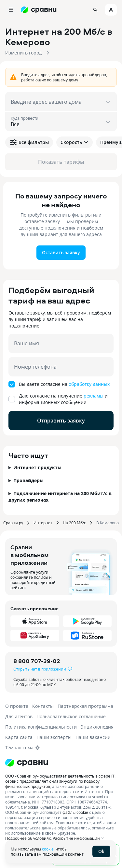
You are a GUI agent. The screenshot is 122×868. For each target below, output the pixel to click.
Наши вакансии (93, 737)
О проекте (17, 706)
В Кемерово (108, 523)
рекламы (94, 396)
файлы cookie (75, 812)
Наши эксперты (54, 737)
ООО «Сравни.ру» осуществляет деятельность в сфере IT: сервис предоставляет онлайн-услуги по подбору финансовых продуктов (60, 781)
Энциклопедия (97, 727)
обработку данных (89, 384)
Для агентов (19, 716)
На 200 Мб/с (74, 523)
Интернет (43, 523)
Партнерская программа (85, 706)
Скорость (75, 142)
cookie (48, 849)
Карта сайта (19, 737)
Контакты (43, 706)
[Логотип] (27, 763)
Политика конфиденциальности (41, 727)
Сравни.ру (13, 523)
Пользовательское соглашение (71, 716)
